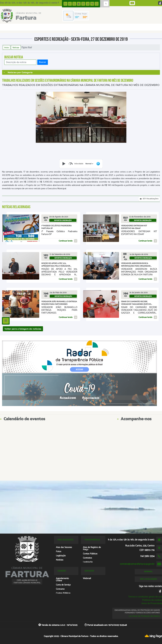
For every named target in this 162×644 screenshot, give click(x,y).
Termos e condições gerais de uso (145, 597)
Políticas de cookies (152, 600)
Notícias (16, 47)
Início (7, 47)
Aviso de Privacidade (152, 603)
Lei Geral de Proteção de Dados (144, 616)
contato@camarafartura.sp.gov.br (137, 564)
